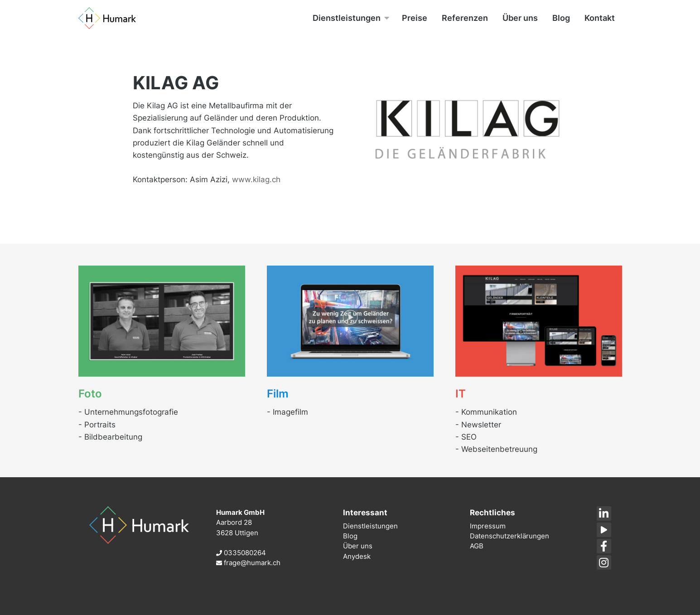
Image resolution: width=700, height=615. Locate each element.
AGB (477, 546)
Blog (350, 536)
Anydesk (357, 556)
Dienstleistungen (370, 526)
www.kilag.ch (256, 179)
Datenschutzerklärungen (509, 536)
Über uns (358, 546)
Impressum (488, 526)
